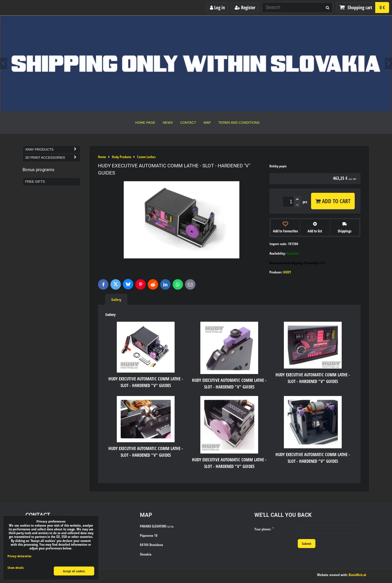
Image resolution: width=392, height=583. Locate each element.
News (168, 123)
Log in (217, 8)
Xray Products (53, 150)
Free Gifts (35, 182)
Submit (307, 544)
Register (245, 8)
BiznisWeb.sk (357, 575)
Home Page (145, 123)
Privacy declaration (20, 556)
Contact (188, 123)
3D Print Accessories (53, 158)
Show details (16, 568)
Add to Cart (333, 201)
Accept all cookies (74, 571)
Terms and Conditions (239, 123)
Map (207, 123)
